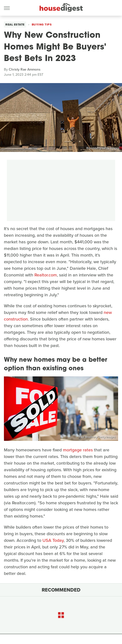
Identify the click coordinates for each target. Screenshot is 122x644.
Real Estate (15, 25)
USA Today (53, 540)
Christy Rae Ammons (25, 69)
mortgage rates (78, 450)
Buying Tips (42, 25)
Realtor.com (46, 275)
